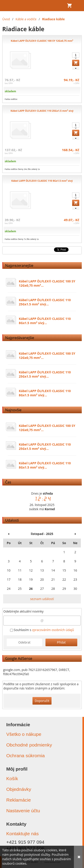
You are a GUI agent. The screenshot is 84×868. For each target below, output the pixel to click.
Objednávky (19, 789)
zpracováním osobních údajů (53, 630)
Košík (12, 779)
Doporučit (42, 701)
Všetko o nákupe (24, 734)
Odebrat (24, 642)
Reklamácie (19, 800)
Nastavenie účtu (23, 811)
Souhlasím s (42, 630)
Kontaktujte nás (23, 834)
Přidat (61, 642)
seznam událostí (42, 599)
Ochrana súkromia (26, 756)
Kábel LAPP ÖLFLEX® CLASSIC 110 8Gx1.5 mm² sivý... (45, 321)
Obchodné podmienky (29, 745)
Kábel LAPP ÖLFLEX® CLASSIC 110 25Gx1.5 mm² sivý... (45, 302)
